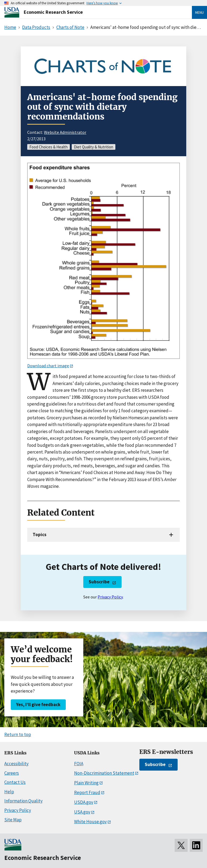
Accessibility (16, 764)
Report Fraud (87, 792)
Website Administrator (65, 132)
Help (9, 792)
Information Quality (23, 801)
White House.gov (90, 822)
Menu (199, 12)
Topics (39, 535)
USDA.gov (84, 802)
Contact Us (15, 782)
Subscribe (99, 582)
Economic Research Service (53, 12)
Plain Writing (86, 783)
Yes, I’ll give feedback (38, 704)
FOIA (79, 764)
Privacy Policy (110, 597)
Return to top (18, 734)
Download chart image (48, 366)
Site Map (13, 820)
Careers (12, 773)
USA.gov (82, 812)
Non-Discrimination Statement (104, 773)
